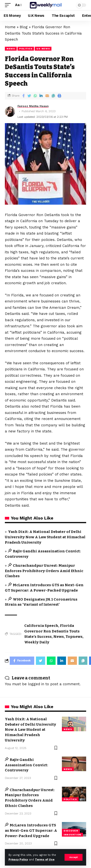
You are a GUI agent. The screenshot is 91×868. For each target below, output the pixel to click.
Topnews (74, 637)
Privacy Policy (18, 860)
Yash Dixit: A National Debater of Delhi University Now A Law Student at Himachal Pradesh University (45, 537)
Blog (24, 27)
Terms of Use (45, 860)
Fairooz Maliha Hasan (33, 106)
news (11, 49)
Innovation (72, 835)
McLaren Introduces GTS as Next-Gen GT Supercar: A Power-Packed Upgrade (31, 831)
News (59, 637)
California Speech (41, 626)
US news (43, 49)
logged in (36, 684)
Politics (26, 49)
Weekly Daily (37, 642)
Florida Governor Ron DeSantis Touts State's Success (52, 631)
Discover (71, 831)
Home (10, 27)
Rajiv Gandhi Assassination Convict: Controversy (26, 765)
